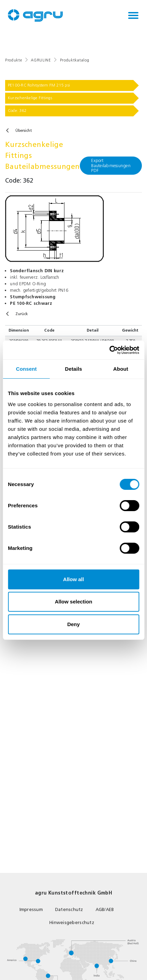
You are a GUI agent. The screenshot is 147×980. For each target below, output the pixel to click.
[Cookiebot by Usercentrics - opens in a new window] (109, 350)
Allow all (73, 579)
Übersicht (24, 131)
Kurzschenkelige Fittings (30, 98)
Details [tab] (74, 369)
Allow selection (73, 602)
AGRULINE (41, 60)
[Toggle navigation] (133, 15)
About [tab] (121, 369)
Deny (73, 624)
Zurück (22, 314)
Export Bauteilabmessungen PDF (111, 165)
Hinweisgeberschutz (72, 923)
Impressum (31, 909)
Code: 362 (17, 111)
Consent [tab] (26, 369)
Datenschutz (69, 909)
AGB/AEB (105, 909)
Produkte (14, 60)
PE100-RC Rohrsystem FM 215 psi (39, 85)
